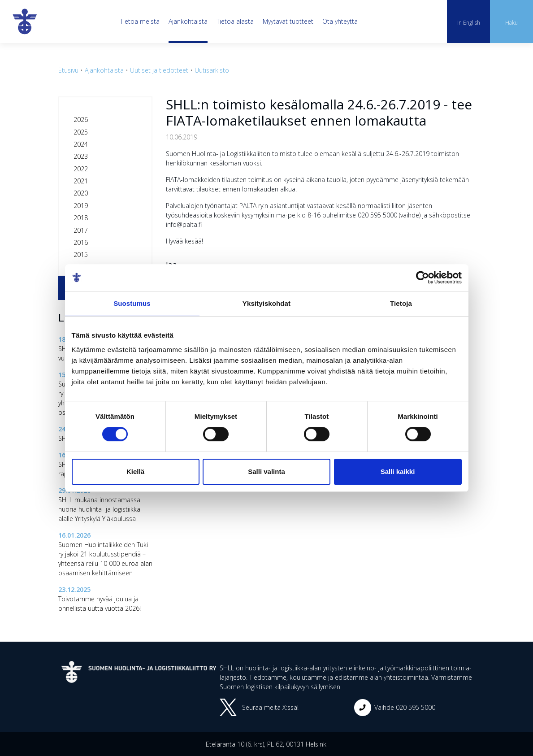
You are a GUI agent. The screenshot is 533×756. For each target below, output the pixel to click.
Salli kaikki (398, 471)
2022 (81, 169)
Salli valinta (266, 471)
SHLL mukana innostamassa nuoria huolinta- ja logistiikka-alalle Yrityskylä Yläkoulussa (100, 509)
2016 (81, 242)
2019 (81, 206)
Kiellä (135, 471)
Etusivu (68, 70)
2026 (81, 119)
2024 (81, 144)
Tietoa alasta (235, 21)
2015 (81, 254)
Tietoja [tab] (401, 303)
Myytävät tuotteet (288, 21)
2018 (81, 218)
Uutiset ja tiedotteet (159, 70)
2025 (81, 132)
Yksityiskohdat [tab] (266, 303)
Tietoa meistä (140, 21)
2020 (81, 193)
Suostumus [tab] (132, 303)
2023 (81, 156)
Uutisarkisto (212, 70)
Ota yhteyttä (340, 21)
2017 (81, 230)
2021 (81, 181)
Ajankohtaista (188, 21)
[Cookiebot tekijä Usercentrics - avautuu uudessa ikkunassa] (422, 278)
